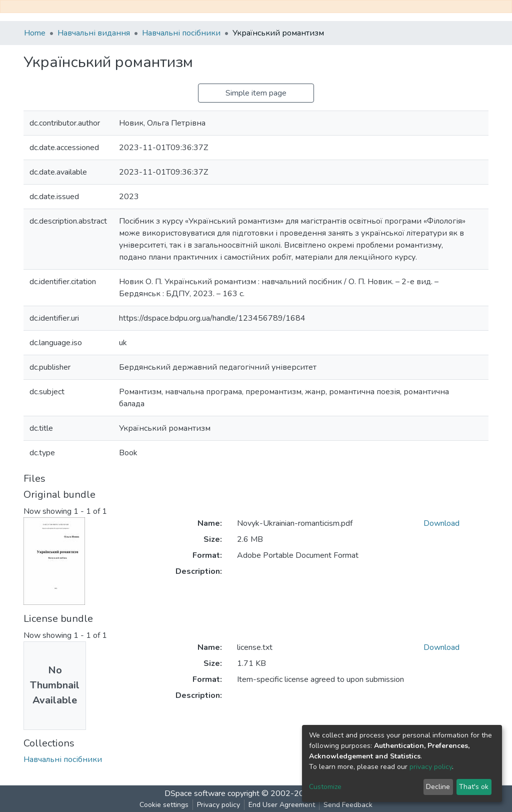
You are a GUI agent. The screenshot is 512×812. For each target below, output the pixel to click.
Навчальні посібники (181, 33)
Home (35, 33)
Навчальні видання (94, 33)
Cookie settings (164, 805)
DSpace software (195, 793)
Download (441, 523)
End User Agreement (282, 805)
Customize (325, 787)
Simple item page (256, 93)
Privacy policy (218, 805)
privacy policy (431, 767)
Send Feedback (348, 805)
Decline (438, 787)
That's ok (474, 787)
